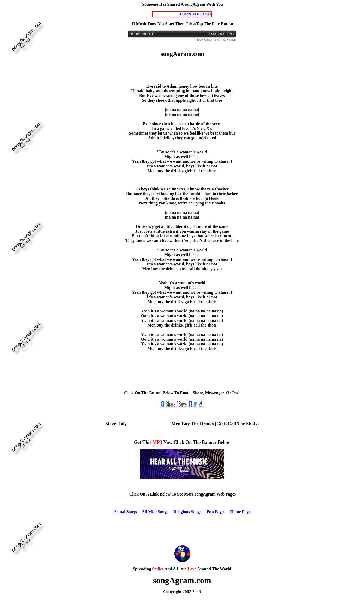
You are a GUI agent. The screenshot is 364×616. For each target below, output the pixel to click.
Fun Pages (216, 512)
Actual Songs (125, 512)
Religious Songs (187, 512)
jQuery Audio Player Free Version (216, 40)
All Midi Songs (155, 512)
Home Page (240, 512)
